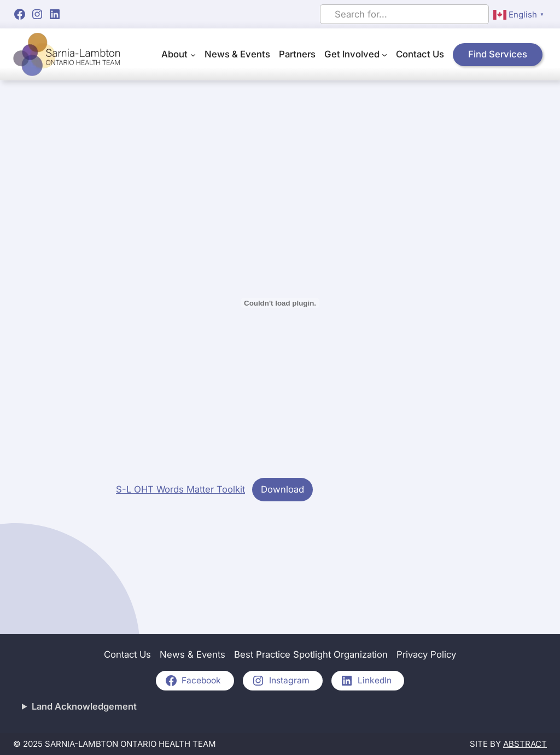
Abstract (525, 744)
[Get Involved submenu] (384, 55)
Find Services (498, 54)
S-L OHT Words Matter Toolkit (180, 489)
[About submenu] (193, 55)
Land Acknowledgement (84, 706)
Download (282, 489)
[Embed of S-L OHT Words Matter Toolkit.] (280, 303)
